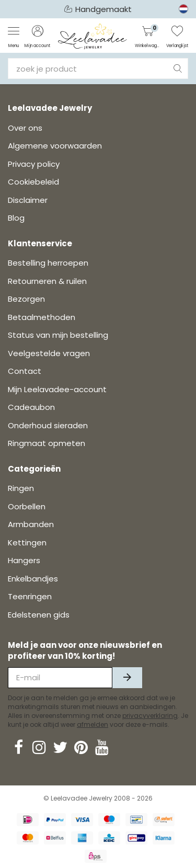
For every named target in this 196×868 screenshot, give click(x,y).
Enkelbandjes (33, 579)
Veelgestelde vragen (49, 353)
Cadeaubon (31, 407)
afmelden (93, 724)
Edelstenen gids (39, 615)
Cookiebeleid (33, 182)
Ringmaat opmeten (47, 443)
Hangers (24, 560)
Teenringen (30, 596)
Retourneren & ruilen (47, 281)
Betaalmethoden (42, 317)
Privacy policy (34, 164)
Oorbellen (27, 506)
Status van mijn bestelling (58, 335)
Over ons (25, 128)
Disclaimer (28, 200)
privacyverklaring (150, 716)
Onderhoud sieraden (48, 425)
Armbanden (31, 524)
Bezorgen (26, 299)
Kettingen (27, 542)
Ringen (21, 488)
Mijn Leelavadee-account (57, 389)
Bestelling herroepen (48, 263)
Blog (16, 218)
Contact (25, 371)
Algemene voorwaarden (55, 146)
